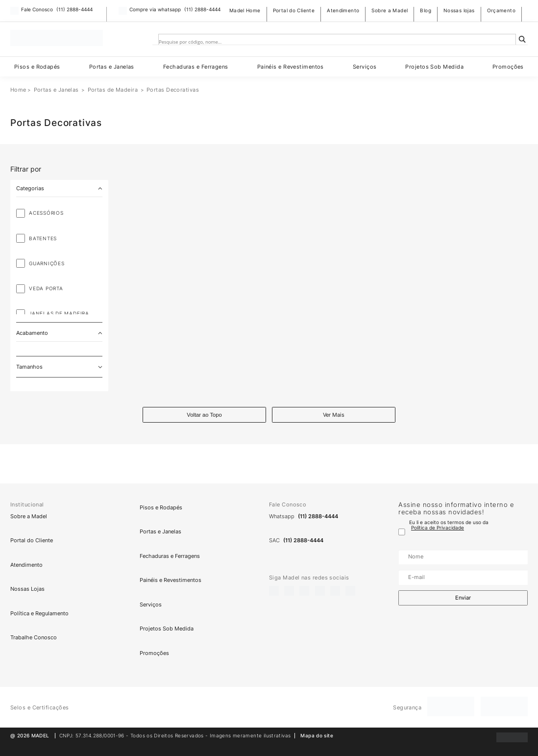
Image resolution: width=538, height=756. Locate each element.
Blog (426, 11)
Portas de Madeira (113, 90)
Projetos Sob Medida (434, 67)
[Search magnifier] (522, 39)
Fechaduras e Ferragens (196, 67)
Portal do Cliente (294, 11)
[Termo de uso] (402, 532)
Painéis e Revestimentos (291, 67)
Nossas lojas (459, 11)
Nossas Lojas (27, 589)
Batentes (43, 239)
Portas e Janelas (112, 67)
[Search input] (330, 42)
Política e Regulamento (39, 613)
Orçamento (501, 11)
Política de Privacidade (438, 528)
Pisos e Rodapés (37, 67)
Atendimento (343, 11)
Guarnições (47, 264)
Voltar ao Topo (204, 415)
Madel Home (245, 11)
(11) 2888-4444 (74, 10)
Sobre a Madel (390, 11)
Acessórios (46, 213)
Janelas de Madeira (59, 314)
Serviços (365, 67)
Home (18, 90)
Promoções (508, 67)
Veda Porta (46, 289)
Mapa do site (317, 736)
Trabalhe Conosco (34, 638)
